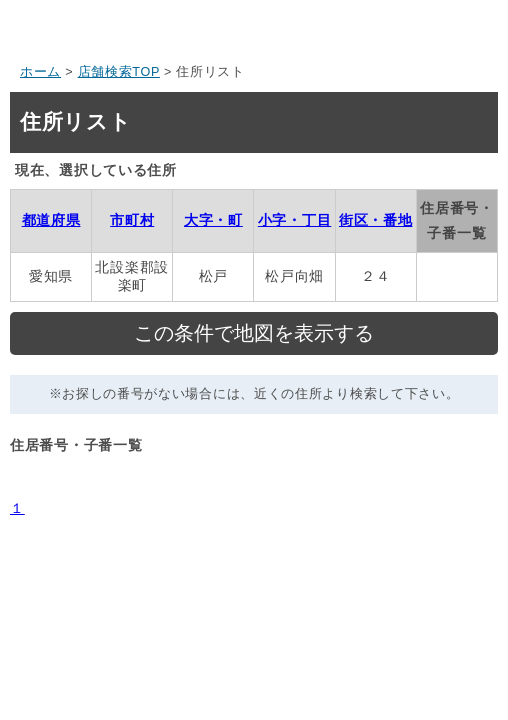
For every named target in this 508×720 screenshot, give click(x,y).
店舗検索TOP (119, 72)
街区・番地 (376, 220)
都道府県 (51, 220)
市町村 (132, 220)
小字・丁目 (295, 220)
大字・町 (213, 220)
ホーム (40, 72)
